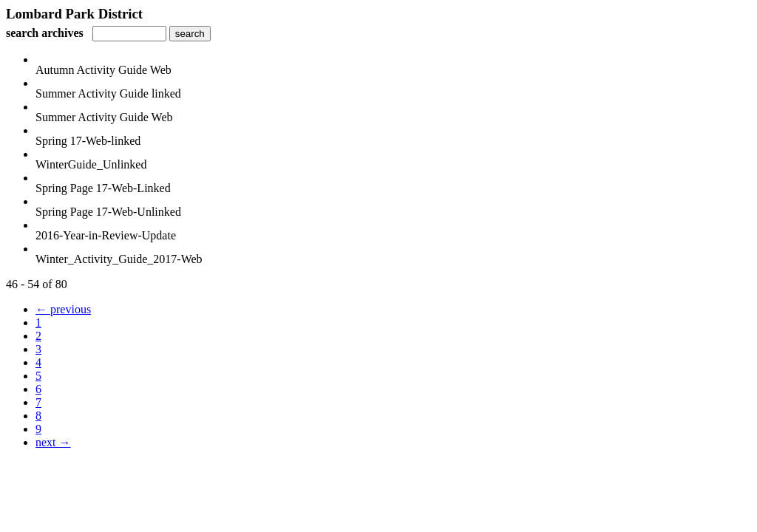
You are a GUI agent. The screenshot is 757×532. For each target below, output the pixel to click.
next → (53, 442)
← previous (63, 309)
